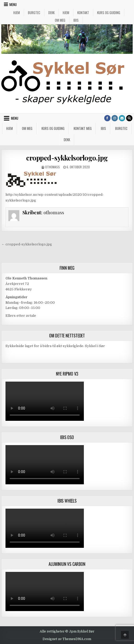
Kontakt (83, 13)
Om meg (60, 20)
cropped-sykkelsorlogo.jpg (67, 158)
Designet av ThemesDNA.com (67, 639)
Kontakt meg (83, 128)
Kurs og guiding (109, 13)
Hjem (17, 13)
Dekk (51, 13)
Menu (13, 4)
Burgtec (34, 13)
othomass (53, 167)
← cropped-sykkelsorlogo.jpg (27, 244)
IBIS (76, 20)
